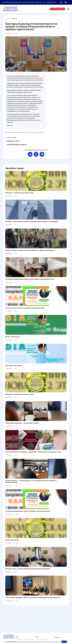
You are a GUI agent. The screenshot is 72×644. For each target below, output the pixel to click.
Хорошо (64, 642)
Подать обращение (58, 9)
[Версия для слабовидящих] (66, 2)
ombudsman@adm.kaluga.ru (18, 145)
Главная (8, 18)
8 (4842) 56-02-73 (14, 141)
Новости (14, 18)
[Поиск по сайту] (61, 2)
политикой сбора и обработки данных (52, 642)
